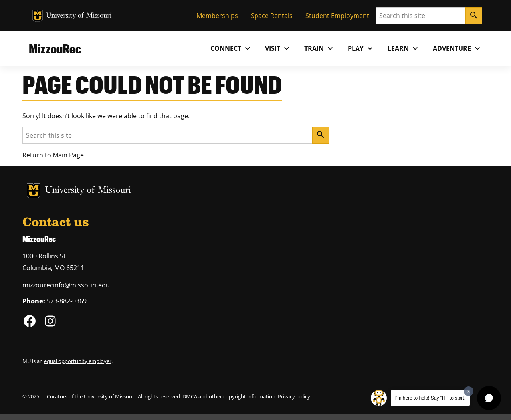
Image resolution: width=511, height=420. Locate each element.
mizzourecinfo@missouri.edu (66, 285)
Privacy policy (294, 396)
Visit (278, 48)
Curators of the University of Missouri (91, 396)
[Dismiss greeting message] (469, 391)
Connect (231, 48)
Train (320, 48)
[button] (489, 398)
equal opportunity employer (78, 361)
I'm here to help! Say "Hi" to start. (430, 398)
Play (361, 48)
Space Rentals (272, 16)
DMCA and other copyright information (229, 396)
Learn (404, 48)
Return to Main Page (53, 155)
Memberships (217, 16)
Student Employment (337, 16)
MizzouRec (55, 49)
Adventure (458, 48)
